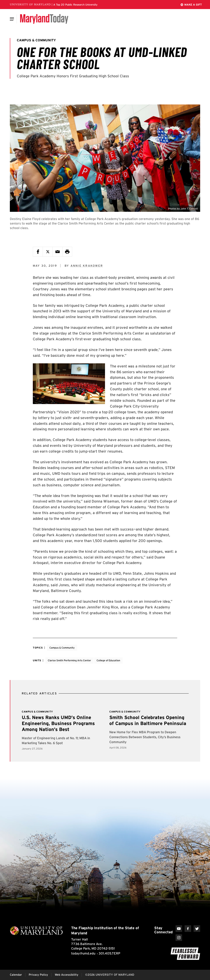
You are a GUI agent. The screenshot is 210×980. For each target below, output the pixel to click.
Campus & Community (62, 648)
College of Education (108, 660)
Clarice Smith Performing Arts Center (69, 660)
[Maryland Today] (44, 19)
